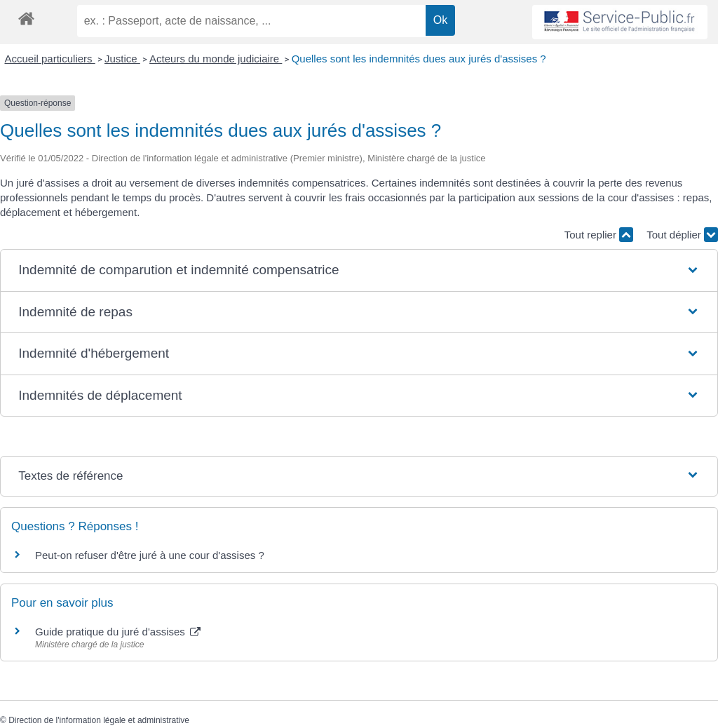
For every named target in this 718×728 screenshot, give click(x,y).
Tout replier (599, 235)
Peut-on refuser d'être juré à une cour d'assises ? (150, 555)
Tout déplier (682, 235)
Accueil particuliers (50, 59)
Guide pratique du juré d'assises (118, 632)
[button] (359, 270)
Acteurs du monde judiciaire (216, 59)
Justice (122, 59)
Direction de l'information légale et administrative (99, 720)
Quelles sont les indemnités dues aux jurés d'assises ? (419, 59)
